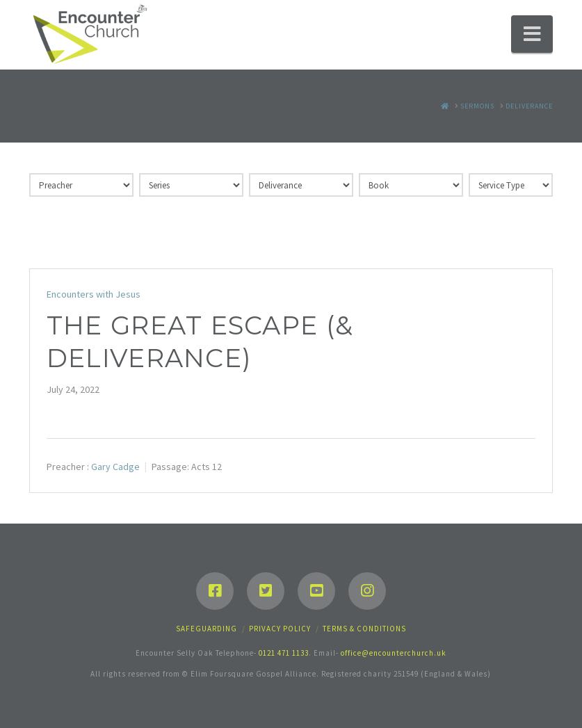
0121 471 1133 (284, 653)
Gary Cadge (115, 467)
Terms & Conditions (364, 629)
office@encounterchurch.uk (394, 653)
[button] (532, 34)
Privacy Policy (280, 629)
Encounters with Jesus (94, 294)
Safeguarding (207, 629)
